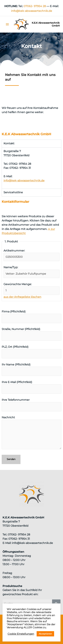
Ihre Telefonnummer (32, 405)
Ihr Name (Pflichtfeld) (32, 370)
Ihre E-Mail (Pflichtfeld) (32, 387)
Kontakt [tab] (9, 143)
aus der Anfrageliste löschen (22, 297)
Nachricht (32, 433)
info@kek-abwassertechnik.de (24, 181)
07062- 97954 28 (35, 6)
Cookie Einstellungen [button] (21, 634)
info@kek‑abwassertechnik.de (32, 11)
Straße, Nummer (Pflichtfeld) (32, 334)
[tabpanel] (32, 168)
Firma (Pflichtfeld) (32, 317)
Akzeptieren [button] (45, 634)
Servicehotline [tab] (13, 192)
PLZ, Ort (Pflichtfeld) (32, 352)
